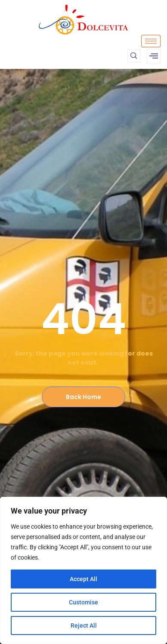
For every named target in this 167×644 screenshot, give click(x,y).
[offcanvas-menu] (154, 56)
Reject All (84, 625)
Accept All (83, 579)
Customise (83, 602)
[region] (83, 570)
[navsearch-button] (134, 56)
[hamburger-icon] (151, 41)
